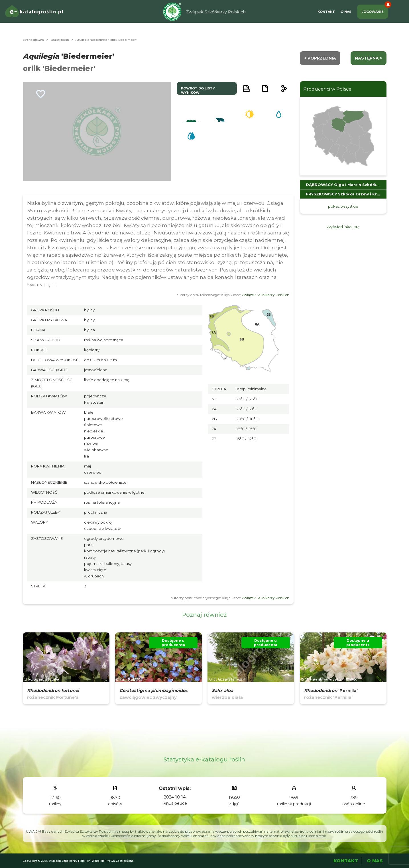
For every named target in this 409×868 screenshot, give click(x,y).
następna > (369, 58)
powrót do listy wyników (198, 90)
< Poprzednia (320, 58)
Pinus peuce (175, 803)
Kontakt (326, 12)
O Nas (346, 12)
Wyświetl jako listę (343, 227)
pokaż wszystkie (343, 206)
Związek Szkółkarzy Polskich (265, 295)
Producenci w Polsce (327, 89)
